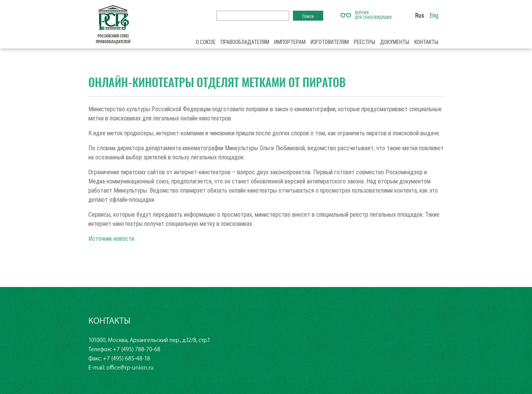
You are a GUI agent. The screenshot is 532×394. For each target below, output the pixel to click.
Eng (434, 15)
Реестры (364, 42)
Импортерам (290, 42)
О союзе (206, 42)
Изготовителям (330, 42)
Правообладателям (245, 42)
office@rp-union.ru (130, 368)
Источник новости (111, 238)
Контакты (426, 42)
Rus (420, 15)
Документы (395, 42)
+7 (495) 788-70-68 (137, 349)
